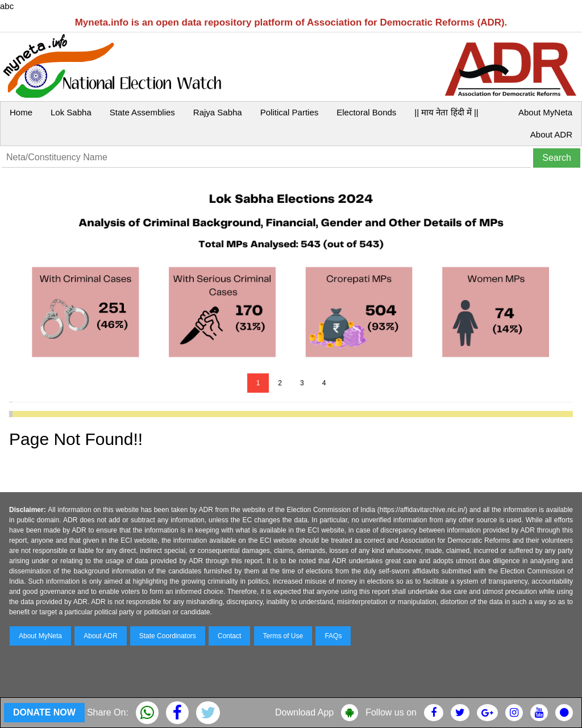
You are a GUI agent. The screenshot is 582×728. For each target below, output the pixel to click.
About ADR (551, 134)
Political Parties (290, 112)
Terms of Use (283, 636)
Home (21, 112)
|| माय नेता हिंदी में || (446, 112)
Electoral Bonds (366, 112)
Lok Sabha (71, 112)
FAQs (333, 636)
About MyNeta (545, 112)
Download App (304, 712)
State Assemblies (142, 112)
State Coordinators (168, 636)
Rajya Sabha (218, 112)
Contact (229, 636)
